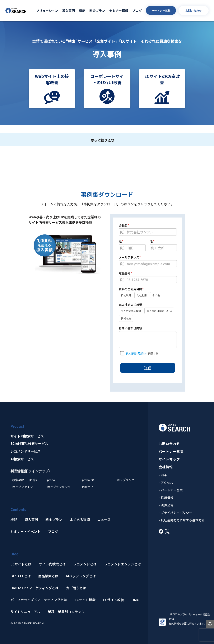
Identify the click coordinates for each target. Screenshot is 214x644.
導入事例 (69, 11)
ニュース (104, 520)
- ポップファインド (23, 487)
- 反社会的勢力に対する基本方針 (182, 520)
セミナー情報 (119, 11)
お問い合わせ (194, 11)
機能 (82, 11)
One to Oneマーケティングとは (34, 588)
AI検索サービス (22, 459)
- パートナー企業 (171, 490)
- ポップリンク (125, 480)
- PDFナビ (87, 487)
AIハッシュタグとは (81, 576)
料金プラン (97, 11)
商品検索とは (48, 576)
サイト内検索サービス (27, 437)
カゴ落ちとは (76, 588)
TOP (210, 625)
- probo (50, 480)
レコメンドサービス (25, 452)
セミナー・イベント (25, 531)
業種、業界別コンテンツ (66, 612)
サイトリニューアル (25, 612)
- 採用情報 (166, 498)
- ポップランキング (58, 487)
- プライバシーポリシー (175, 513)
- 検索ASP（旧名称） (24, 480)
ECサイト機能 (85, 600)
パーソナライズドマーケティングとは (39, 600)
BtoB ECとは (21, 576)
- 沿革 (163, 475)
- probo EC (87, 480)
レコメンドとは (85, 564)
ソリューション (47, 11)
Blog (14, 554)
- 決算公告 (166, 505)
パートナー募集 (161, 11)
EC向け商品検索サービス (29, 444)
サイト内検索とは (52, 564)
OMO (135, 600)
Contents (18, 510)
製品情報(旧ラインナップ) (30, 471)
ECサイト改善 (113, 600)
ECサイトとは (21, 564)
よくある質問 (80, 520)
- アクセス (166, 482)
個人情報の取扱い (136, 353)
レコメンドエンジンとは (122, 564)
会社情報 (166, 467)
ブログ (137, 11)
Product (17, 427)
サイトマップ (169, 459)
